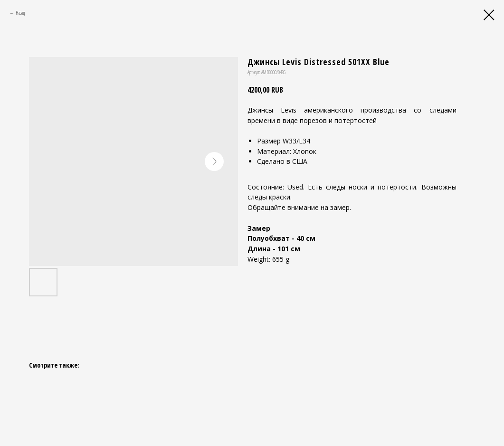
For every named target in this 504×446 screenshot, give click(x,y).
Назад (20, 13)
